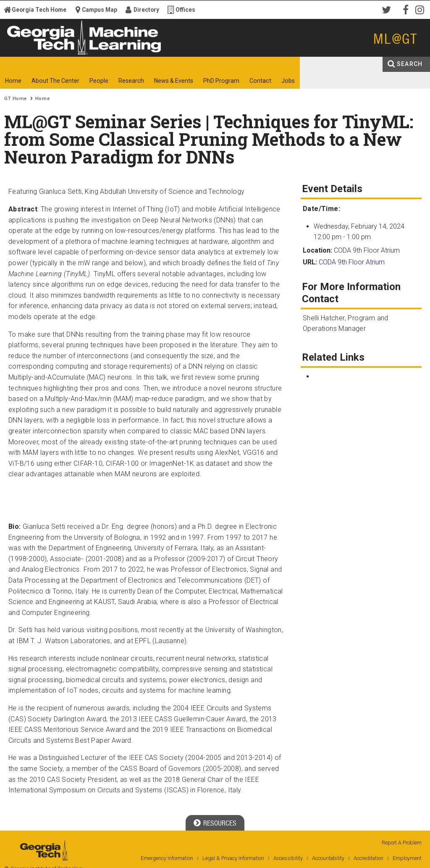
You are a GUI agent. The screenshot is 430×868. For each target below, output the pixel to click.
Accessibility (288, 858)
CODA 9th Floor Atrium (352, 262)
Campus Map (100, 10)
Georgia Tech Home (39, 10)
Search (410, 64)
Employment (407, 858)
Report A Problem (402, 843)
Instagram (422, 9)
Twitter (388, 9)
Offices (185, 10)
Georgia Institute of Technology (32, 49)
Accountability (328, 858)
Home (42, 99)
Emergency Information (167, 858)
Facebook (405, 9)
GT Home (16, 99)
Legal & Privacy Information (233, 858)
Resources (220, 823)
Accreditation (368, 858)
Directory (146, 10)
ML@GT (395, 39)
